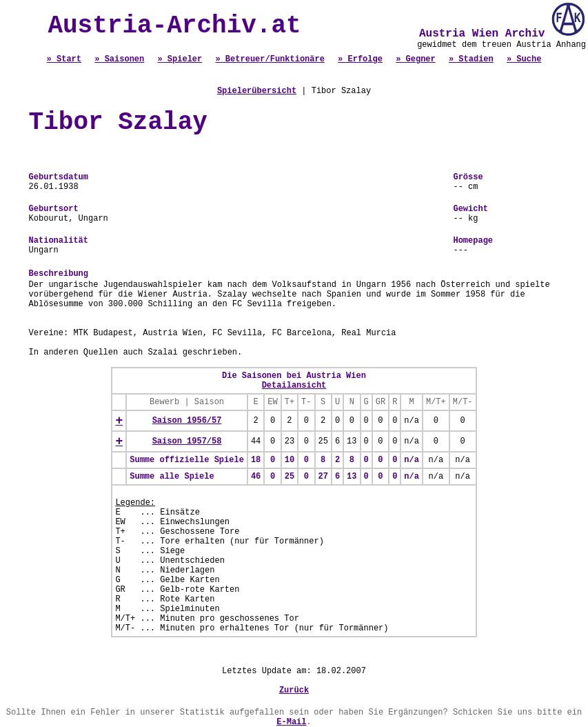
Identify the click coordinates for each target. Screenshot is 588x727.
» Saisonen (119, 59)
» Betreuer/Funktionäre (270, 59)
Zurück (294, 690)
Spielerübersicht (257, 91)
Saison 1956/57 (187, 421)
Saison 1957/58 (187, 441)
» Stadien (471, 59)
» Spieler (180, 59)
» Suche (524, 59)
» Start (64, 59)
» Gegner (416, 59)
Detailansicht (294, 386)
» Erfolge (360, 59)
